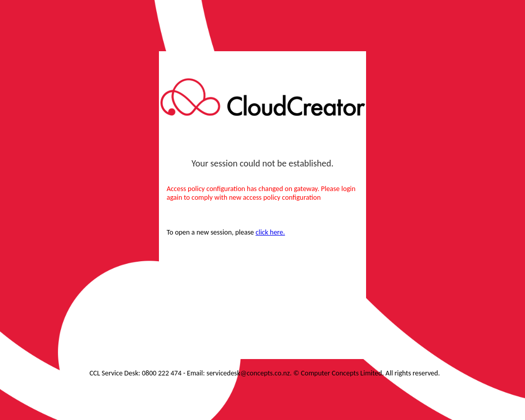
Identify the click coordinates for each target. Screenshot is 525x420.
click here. (270, 232)
